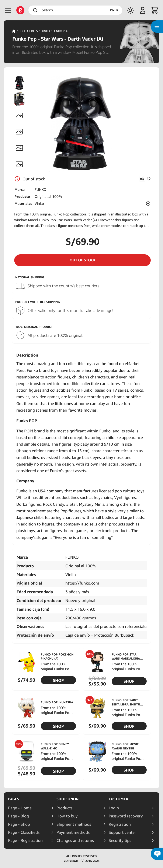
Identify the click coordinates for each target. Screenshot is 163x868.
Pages (14, 799)
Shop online (69, 799)
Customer (118, 799)
